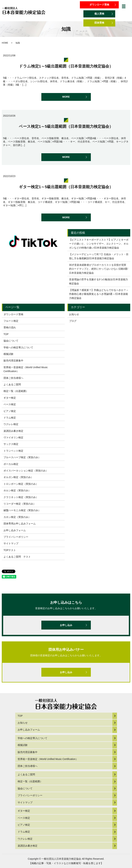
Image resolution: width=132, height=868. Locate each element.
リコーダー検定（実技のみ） (20, 504)
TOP (6, 334)
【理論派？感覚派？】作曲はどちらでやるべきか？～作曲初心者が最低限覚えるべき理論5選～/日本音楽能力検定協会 (99, 294)
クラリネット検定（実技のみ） (21, 497)
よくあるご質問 (12, 384)
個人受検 (99, 14)
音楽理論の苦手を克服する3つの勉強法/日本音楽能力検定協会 (99, 281)
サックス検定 (11, 444)
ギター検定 (10, 398)
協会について (11, 341)
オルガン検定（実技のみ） (18, 477)
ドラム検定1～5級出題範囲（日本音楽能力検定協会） (66, 66)
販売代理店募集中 (13, 361)
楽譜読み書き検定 (13, 431)
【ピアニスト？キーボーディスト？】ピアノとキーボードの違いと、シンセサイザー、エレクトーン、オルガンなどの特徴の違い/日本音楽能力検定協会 (99, 244)
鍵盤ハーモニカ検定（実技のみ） (22, 510)
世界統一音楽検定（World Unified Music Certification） (26, 369)
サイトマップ (11, 543)
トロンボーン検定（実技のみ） (21, 484)
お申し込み (66, 625)
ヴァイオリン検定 (13, 437)
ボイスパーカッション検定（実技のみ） (26, 471)
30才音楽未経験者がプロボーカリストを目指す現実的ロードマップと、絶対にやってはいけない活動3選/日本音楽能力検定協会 (99, 269)
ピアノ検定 (10, 411)
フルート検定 (11, 321)
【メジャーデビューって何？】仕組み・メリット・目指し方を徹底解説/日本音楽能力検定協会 (99, 256)
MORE (66, 97)
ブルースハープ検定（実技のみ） (22, 457)
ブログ (73, 321)
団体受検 (99, 23)
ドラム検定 (10, 418)
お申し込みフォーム (15, 530)
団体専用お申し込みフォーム (20, 524)
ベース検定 (10, 404)
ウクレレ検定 (11, 424)
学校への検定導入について (18, 347)
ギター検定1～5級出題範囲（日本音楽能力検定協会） (66, 187)
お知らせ (74, 314)
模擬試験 (8, 354)
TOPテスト (10, 550)
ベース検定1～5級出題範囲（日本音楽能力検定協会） (66, 126)
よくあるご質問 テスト (17, 557)
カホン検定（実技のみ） (17, 517)
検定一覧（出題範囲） (16, 391)
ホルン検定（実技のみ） (17, 490)
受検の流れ (10, 327)
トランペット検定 (13, 451)
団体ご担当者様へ (13, 378)
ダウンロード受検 (99, 5)
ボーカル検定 (11, 464)
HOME (5, 43)
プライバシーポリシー (16, 537)
